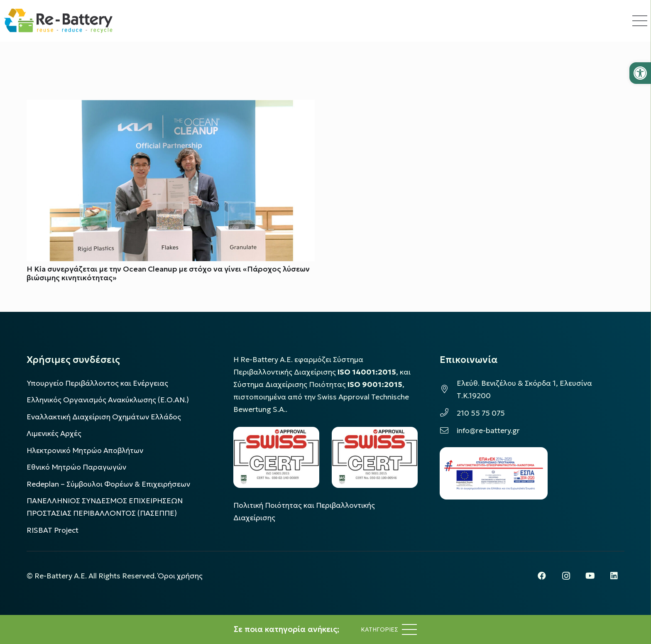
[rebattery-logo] (58, 21)
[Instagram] (566, 576)
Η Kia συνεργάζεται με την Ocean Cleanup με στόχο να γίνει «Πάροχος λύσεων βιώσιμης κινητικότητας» (168, 274)
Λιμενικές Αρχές (54, 433)
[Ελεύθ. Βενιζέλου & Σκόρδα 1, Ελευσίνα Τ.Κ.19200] (448, 389)
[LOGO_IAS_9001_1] (375, 457)
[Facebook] (542, 576)
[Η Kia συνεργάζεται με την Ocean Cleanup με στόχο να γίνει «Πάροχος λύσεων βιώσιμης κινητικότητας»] (171, 106)
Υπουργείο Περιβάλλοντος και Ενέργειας (97, 383)
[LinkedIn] (614, 576)
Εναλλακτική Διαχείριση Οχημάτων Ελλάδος (104, 417)
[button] (640, 73)
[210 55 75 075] (448, 413)
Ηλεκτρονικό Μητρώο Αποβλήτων (85, 451)
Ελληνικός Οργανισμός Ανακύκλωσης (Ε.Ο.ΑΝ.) (108, 400)
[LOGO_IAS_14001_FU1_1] (276, 457)
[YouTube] (590, 576)
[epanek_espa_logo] (494, 473)
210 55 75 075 (481, 413)
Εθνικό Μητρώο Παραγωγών (76, 467)
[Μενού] (389, 629)
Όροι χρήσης (180, 576)
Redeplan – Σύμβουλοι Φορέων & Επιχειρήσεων (108, 484)
